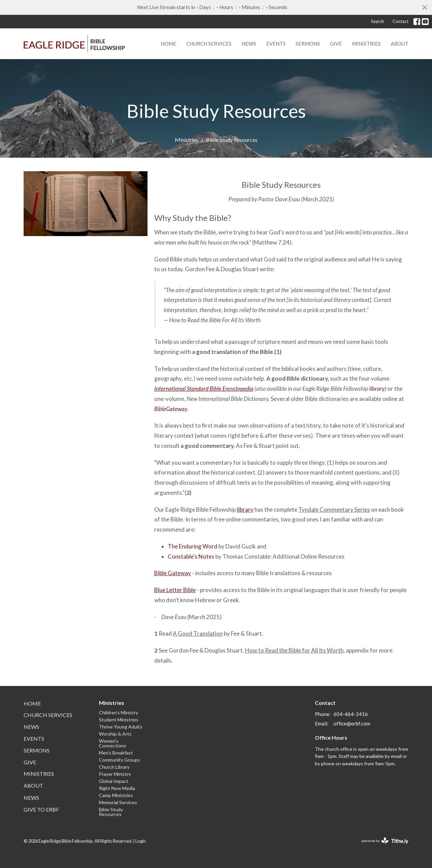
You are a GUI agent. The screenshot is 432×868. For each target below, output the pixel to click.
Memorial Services (118, 802)
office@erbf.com (352, 723)
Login (141, 841)
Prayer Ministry (115, 774)
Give (336, 44)
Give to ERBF (41, 809)
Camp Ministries (116, 795)
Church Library (114, 767)
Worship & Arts (115, 734)
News (249, 44)
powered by (385, 841)
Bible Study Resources (111, 812)
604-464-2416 (351, 714)
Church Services (209, 44)
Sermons (308, 44)
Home (168, 44)
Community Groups (119, 760)
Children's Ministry (118, 712)
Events (276, 44)
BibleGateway (171, 409)
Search (377, 21)
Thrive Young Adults (121, 727)
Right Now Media (117, 788)
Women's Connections (113, 743)
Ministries (366, 44)
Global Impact (114, 781)
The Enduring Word (193, 546)
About (400, 44)
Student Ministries (119, 720)
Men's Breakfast (116, 753)
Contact (400, 21)
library (377, 389)
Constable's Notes (192, 556)
